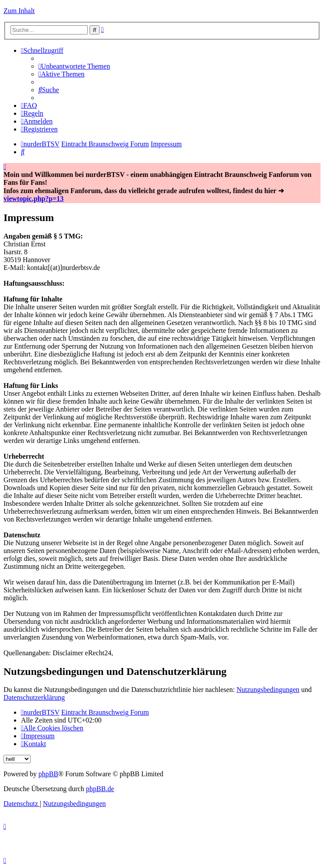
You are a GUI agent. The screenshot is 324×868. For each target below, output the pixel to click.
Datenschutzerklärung (34, 697)
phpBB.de (100, 789)
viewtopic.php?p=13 (34, 199)
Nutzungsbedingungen (268, 690)
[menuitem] (74, 66)
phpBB (48, 774)
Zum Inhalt (19, 11)
